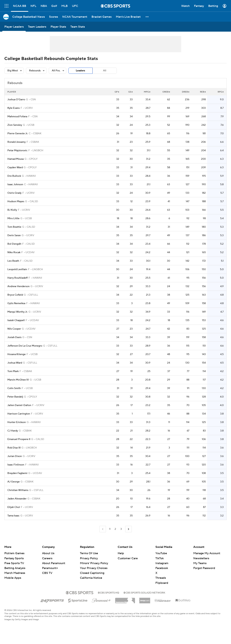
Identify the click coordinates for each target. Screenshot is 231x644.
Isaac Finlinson (16, 465)
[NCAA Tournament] (75, 17)
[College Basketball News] (29, 17)
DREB (186, 92)
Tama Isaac (13, 516)
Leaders (80, 71)
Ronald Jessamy (17, 142)
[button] (147, 17)
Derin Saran (14, 235)
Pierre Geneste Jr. (18, 134)
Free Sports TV (14, 563)
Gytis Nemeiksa (16, 303)
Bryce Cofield (15, 295)
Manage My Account (207, 553)
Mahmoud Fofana (17, 117)
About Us (48, 553)
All (105, 71)
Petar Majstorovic (17, 151)
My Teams (200, 563)
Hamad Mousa (16, 159)
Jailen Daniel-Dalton (19, 405)
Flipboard (162, 583)
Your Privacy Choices (94, 568)
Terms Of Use (89, 553)
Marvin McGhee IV (18, 380)
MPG (147, 92)
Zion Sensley (15, 125)
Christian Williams (18, 490)
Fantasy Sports (14, 558)
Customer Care (128, 558)
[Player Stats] (58, 27)
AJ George (14, 482)
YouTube (161, 553)
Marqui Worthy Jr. (18, 312)
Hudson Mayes (16, 201)
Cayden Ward (15, 168)
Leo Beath (13, 261)
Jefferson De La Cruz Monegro (25, 346)
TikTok (160, 558)
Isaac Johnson (15, 184)
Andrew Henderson (18, 286)
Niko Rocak (14, 252)
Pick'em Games (14, 553)
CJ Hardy (13, 431)
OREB (166, 92)
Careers (47, 558)
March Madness (15, 573)
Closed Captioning (92, 573)
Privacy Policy (89, 558)
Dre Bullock (14, 176)
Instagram (162, 563)
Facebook (162, 568)
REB (203, 92)
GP (117, 92)
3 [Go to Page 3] (121, 529)
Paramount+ (50, 568)
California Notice (91, 578)
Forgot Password (204, 568)
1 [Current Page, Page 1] (110, 529)
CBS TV (47, 573)
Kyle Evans (14, 108)
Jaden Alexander (17, 499)
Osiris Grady (14, 193)
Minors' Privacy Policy (94, 563)
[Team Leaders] (37, 27)
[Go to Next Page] (128, 529)
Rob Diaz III (14, 448)
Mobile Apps (13, 578)
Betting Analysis (15, 568)
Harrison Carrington (19, 414)
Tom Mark (13, 371)
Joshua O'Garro (16, 100)
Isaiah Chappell (16, 320)
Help (121, 553)
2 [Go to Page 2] (115, 529)
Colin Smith (14, 388)
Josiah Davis (14, 337)
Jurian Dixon (15, 456)
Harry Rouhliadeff (18, 278)
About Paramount (54, 563)
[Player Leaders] (14, 27)
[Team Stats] (78, 27)
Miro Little (13, 218)
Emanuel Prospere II (19, 439)
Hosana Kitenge (17, 354)
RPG (221, 92)
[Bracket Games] (102, 17)
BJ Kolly (12, 210)
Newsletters (201, 558)
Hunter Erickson (17, 422)
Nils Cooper (14, 329)
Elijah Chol (14, 507)
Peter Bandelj (15, 397)
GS (130, 92)
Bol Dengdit (14, 244)
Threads (161, 578)
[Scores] (54, 17)
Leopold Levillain (17, 269)
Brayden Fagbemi (17, 473)
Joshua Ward (15, 363)
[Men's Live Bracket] (128, 17)
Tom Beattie (14, 227)
